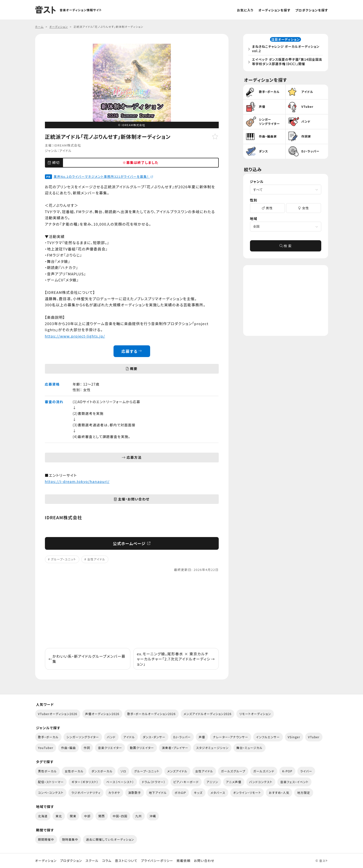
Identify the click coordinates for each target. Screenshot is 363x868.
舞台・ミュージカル (249, 748)
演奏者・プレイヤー (175, 748)
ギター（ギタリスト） (85, 782)
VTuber (314, 737)
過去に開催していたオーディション (110, 839)
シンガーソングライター (83, 737)
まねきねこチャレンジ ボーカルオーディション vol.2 (287, 49)
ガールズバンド (264, 771)
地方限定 (304, 793)
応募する (132, 351)
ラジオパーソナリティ (86, 793)
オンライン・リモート (247, 793)
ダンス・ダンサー (154, 737)
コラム (107, 861)
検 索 (286, 247)
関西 (102, 816)
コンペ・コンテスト (51, 793)
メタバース (218, 793)
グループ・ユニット (63, 559)
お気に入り (245, 10)
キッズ (198, 793)
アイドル (66, 151)
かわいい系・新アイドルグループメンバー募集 (87, 659)
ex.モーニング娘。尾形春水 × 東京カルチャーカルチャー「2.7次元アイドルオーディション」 (176, 659)
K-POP (287, 771)
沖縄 (153, 816)
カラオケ (114, 793)
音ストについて (126, 861)
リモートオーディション (255, 714)
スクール (92, 861)
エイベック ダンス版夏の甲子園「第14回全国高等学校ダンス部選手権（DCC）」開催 (287, 62)
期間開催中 (46, 839)
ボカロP (180, 793)
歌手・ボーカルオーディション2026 (151, 714)
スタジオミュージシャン (212, 748)
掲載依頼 (183, 861)
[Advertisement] (132, 610)
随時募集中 (70, 839)
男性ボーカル (47, 771)
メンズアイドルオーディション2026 (208, 714)
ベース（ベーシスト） (120, 782)
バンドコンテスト (261, 782)
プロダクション (71, 861)
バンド (111, 737)
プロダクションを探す (312, 10)
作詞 (87, 748)
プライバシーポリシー (157, 861)
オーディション (46, 861)
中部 (87, 816)
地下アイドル (158, 793)
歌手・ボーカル (48, 737)
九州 (139, 816)
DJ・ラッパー (182, 737)
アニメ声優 (234, 782)
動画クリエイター (142, 748)
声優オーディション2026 (102, 714)
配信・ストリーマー (51, 782)
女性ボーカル (74, 771)
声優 (202, 737)
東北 (59, 816)
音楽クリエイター (110, 748)
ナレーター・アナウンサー (231, 737)
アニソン (212, 782)
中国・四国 (120, 816)
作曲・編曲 (68, 748)
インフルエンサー (268, 737)
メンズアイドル (177, 771)
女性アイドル (96, 559)
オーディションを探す (274, 10)
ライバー (306, 771)
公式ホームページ (132, 543)
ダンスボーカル (102, 771)
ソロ (123, 771)
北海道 (43, 816)
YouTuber (46, 748)
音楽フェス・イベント (294, 782)
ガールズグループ (233, 771)
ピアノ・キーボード (186, 782)
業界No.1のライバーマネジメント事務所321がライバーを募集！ (104, 176)
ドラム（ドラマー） (154, 782)
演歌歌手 (135, 793)
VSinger (294, 737)
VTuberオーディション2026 (58, 714)
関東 (73, 816)
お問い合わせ (204, 861)
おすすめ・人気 (279, 793)
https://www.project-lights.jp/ (75, 336)
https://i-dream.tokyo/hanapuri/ (77, 481)
